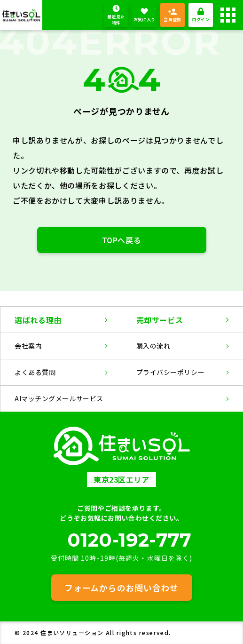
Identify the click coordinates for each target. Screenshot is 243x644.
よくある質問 (35, 372)
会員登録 (172, 20)
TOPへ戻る (122, 240)
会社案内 (28, 346)
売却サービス (160, 320)
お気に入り (145, 20)
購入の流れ (153, 346)
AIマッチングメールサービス (59, 398)
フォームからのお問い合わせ (121, 588)
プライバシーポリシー (171, 372)
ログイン (200, 20)
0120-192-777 (129, 540)
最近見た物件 (116, 20)
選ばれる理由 (38, 320)
